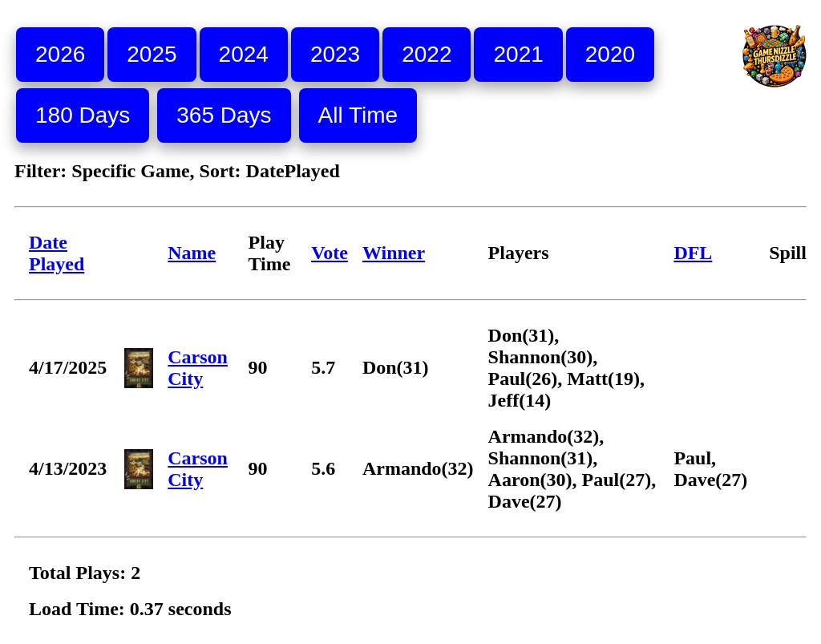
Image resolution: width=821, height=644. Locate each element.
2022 (427, 54)
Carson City (198, 368)
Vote (330, 253)
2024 (244, 54)
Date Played (57, 253)
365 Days (224, 115)
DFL (693, 253)
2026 (60, 54)
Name (192, 253)
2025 (152, 54)
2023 (335, 54)
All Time (358, 115)
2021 (518, 54)
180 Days (83, 115)
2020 (610, 54)
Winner (394, 253)
